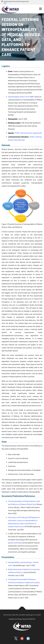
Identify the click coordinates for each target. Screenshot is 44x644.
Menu (40, 9)
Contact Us (12, 619)
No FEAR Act (31, 619)
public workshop (15, 543)
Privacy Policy (22, 619)
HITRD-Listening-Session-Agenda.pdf (28, 133)
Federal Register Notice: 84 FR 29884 (21, 97)
